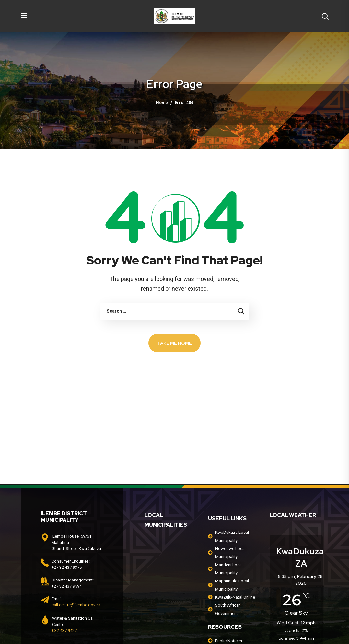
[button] (325, 16)
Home (162, 103)
